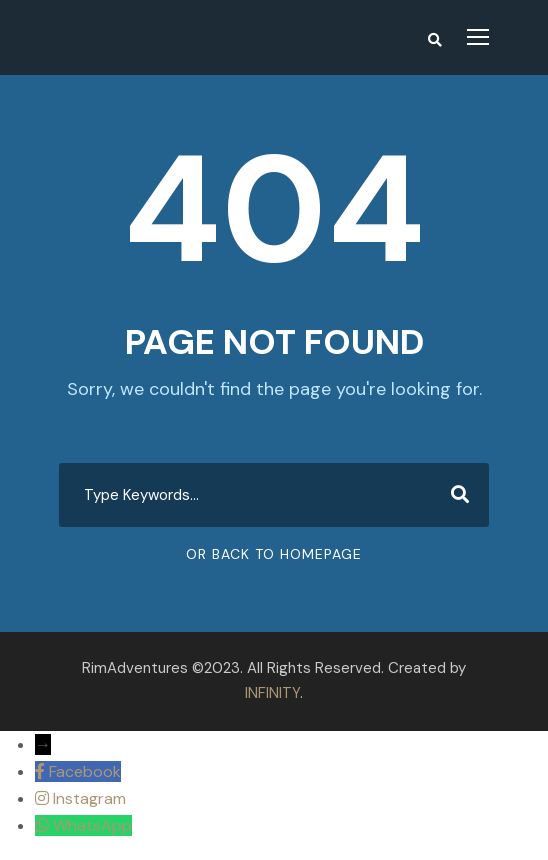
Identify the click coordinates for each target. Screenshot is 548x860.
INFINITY (272, 693)
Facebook (85, 771)
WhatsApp (92, 825)
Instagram (89, 798)
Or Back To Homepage (274, 554)
